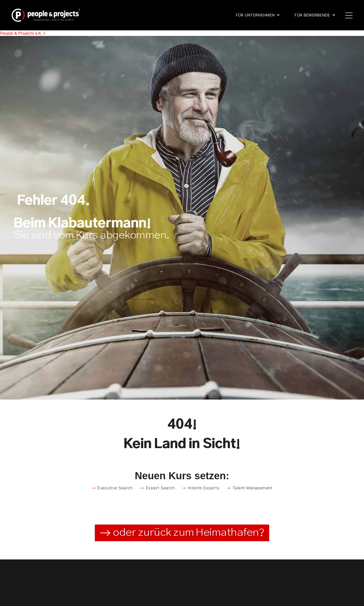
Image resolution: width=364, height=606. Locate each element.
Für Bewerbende (315, 15)
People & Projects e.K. (21, 33)
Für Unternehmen (258, 15)
